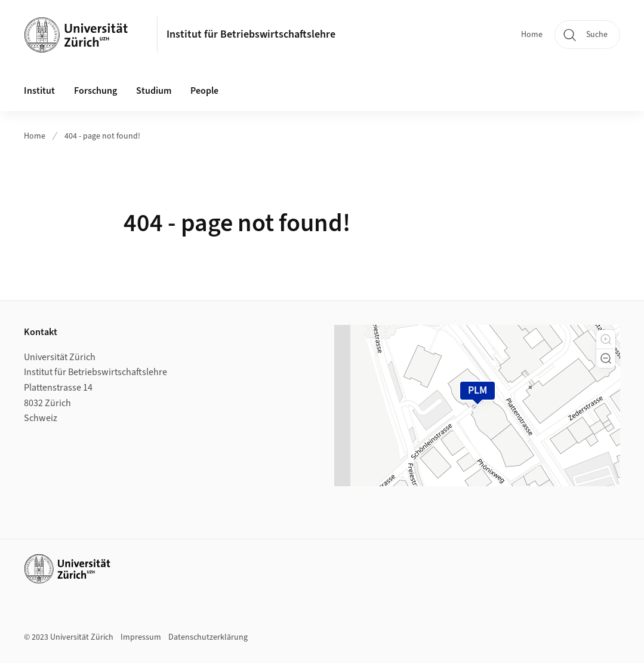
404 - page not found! (102, 136)
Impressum (141, 637)
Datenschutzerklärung (208, 637)
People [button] (204, 91)
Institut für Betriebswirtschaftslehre (251, 34)
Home (532, 35)
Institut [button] (39, 91)
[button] (606, 339)
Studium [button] (154, 91)
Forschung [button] (95, 91)
